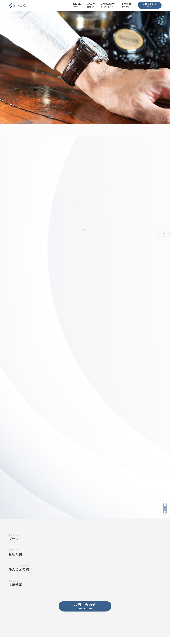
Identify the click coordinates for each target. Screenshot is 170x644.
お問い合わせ (150, 5)
